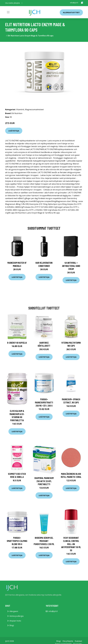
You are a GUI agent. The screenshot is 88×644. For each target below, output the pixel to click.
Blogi (12, 625)
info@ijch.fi (74, 3)
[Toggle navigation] (8, 12)
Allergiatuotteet (71, 12)
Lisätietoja (14, 131)
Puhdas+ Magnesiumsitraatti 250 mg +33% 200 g (44, 402)
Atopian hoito (15, 621)
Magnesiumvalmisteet (34, 109)
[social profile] (22, 3)
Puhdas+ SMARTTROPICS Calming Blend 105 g (17, 541)
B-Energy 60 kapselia (17, 343)
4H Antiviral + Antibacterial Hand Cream (71, 266)
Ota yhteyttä (68, 641)
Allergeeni (14, 611)
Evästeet (78, 641)
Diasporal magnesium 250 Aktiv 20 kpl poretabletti (44, 481)
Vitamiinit (20, 109)
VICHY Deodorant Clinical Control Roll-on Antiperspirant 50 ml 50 (71, 544)
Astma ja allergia (16, 616)
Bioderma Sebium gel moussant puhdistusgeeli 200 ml (44, 541)
